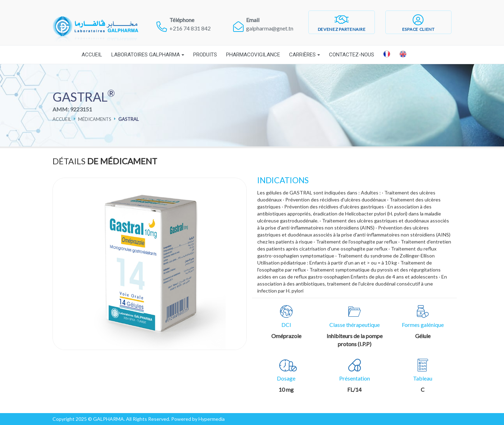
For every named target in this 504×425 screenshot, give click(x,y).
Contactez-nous (352, 55)
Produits (205, 55)
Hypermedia (212, 419)
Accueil (92, 55)
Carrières (302, 55)
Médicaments (95, 119)
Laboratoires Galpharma (146, 55)
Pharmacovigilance (253, 55)
